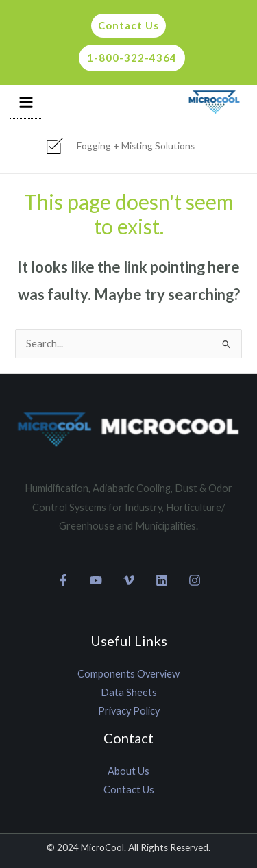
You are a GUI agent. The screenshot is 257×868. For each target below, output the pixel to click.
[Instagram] (195, 580)
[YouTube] (96, 580)
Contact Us (129, 790)
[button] (125, 26)
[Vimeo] (129, 580)
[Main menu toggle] (26, 102)
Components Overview (128, 674)
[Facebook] (63, 580)
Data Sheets (129, 692)
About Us (128, 771)
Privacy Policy (129, 711)
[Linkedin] (162, 580)
